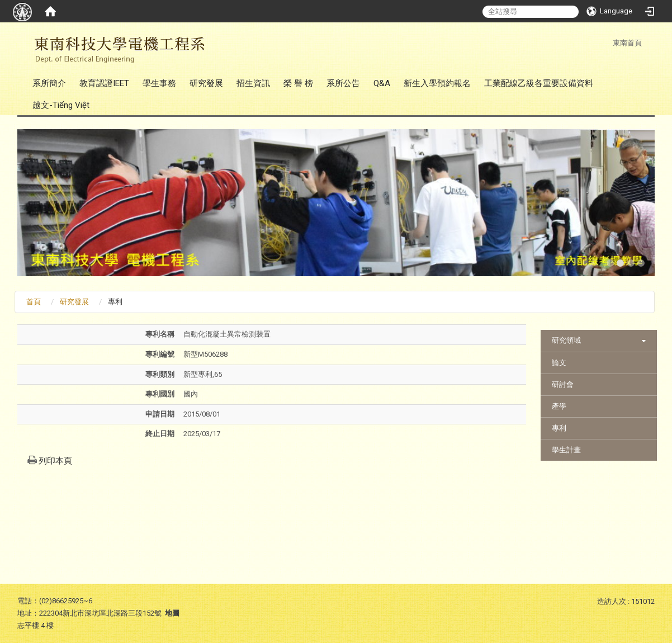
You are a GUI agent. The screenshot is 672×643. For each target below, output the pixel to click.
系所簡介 (49, 83)
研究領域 (566, 340)
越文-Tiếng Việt (61, 105)
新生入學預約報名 (437, 83)
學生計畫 (566, 450)
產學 (559, 406)
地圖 (172, 613)
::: (607, 43)
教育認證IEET (104, 83)
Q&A (382, 83)
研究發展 (206, 83)
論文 (559, 363)
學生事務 (159, 83)
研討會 (563, 384)
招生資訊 (253, 83)
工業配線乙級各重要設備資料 (539, 83)
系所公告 (343, 83)
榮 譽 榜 (298, 83)
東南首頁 (627, 43)
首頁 (34, 302)
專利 (559, 428)
